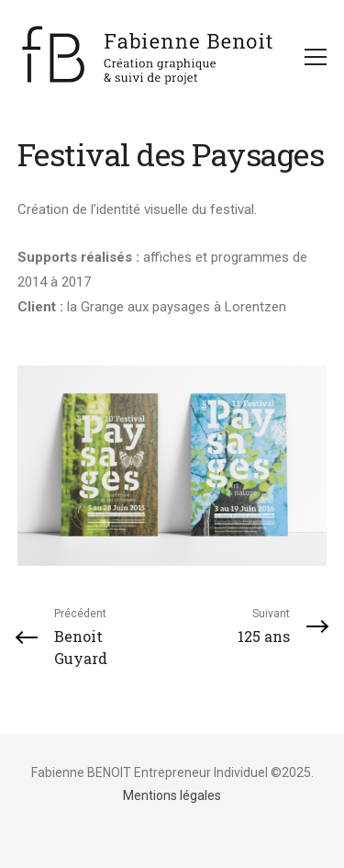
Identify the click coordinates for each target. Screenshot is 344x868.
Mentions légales (172, 795)
